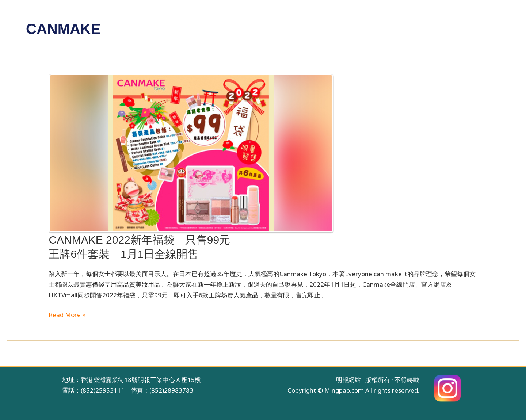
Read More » (67, 315)
